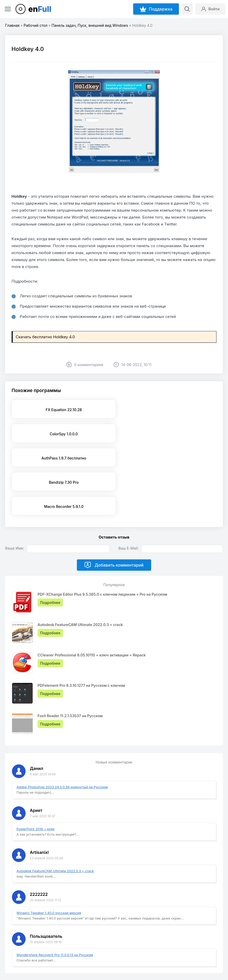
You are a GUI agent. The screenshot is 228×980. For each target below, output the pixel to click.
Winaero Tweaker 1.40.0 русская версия (49, 864)
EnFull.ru (16, 963)
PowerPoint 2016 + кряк (35, 780)
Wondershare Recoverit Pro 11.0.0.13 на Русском (55, 906)
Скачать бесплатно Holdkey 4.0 (45, 337)
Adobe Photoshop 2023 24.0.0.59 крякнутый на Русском (62, 739)
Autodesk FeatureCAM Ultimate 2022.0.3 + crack (55, 822)
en (40, 9)
